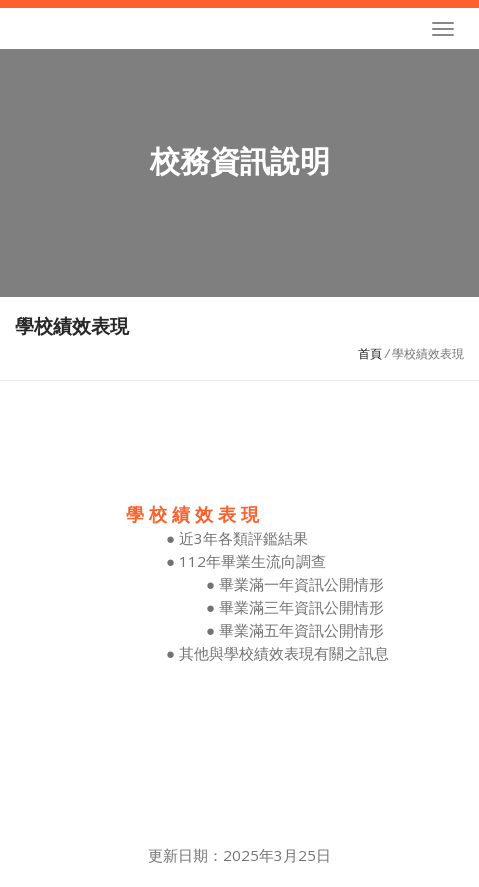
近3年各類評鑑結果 (243, 538)
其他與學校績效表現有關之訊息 (284, 653)
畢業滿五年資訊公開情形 (301, 630)
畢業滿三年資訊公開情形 (301, 607)
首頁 (370, 353)
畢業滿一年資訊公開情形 (301, 584)
